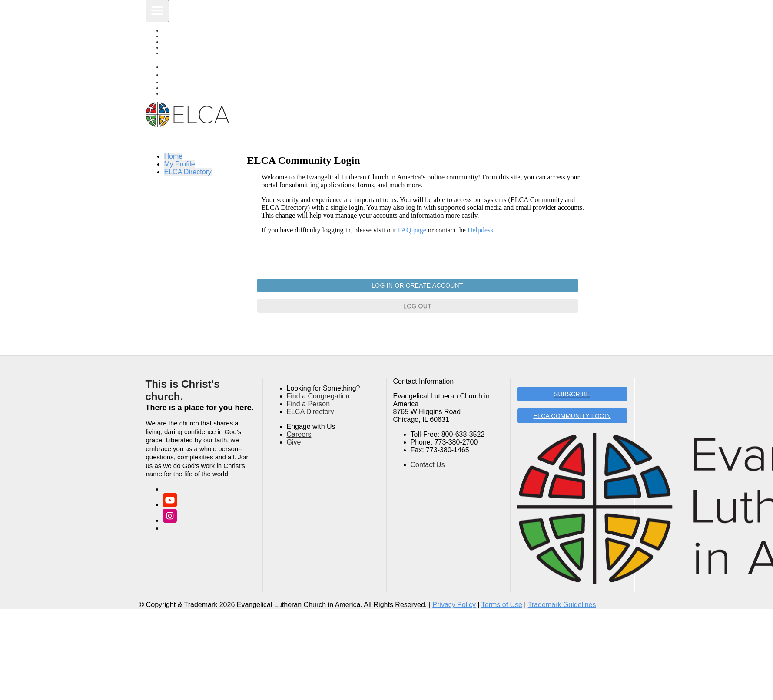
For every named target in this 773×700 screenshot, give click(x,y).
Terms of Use (502, 605)
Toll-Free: (425, 434)
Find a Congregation (318, 396)
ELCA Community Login (572, 416)
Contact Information (424, 381)
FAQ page (412, 230)
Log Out (417, 306)
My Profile (180, 164)
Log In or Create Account (417, 285)
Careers (299, 434)
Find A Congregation (196, 94)
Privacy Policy (454, 605)
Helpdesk (481, 230)
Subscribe (572, 394)
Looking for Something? (323, 388)
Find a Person (309, 404)
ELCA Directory (189, 53)
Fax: (417, 450)
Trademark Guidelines (562, 605)
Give (294, 442)
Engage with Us (311, 426)
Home (174, 156)
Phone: (422, 442)
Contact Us (428, 465)
